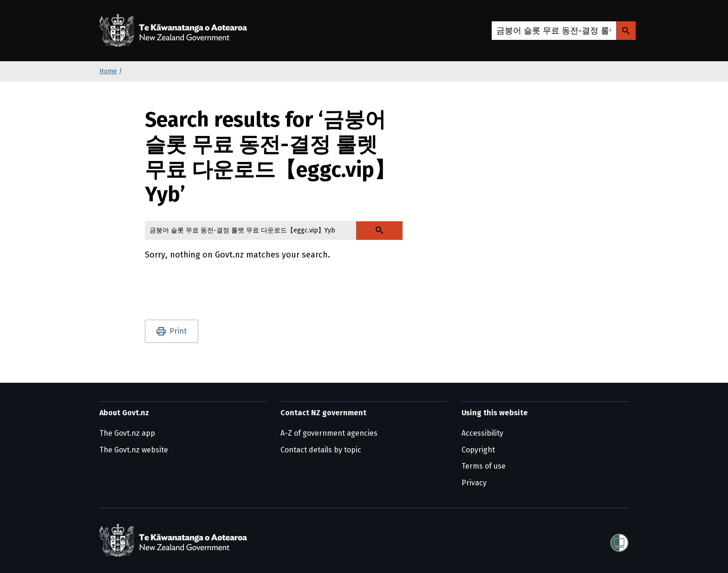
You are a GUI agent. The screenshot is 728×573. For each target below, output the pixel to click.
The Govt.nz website (134, 450)
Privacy (474, 483)
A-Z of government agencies (329, 433)
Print (178, 331)
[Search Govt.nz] (626, 31)
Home (108, 71)
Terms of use (484, 466)
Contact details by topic (321, 450)
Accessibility (482, 433)
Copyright (478, 450)
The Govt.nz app (127, 433)
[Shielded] (619, 540)
